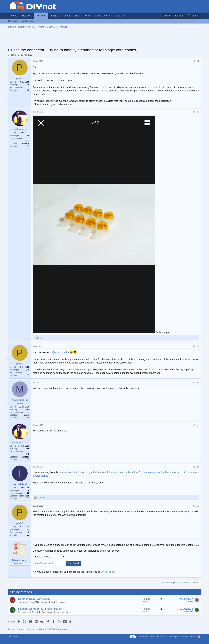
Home (14, 16)
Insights (55, 16)
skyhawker (23, 602)
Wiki (88, 16)
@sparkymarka (60, 352)
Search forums (28, 21)
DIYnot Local (108, 572)
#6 (198, 467)
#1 (198, 61)
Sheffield (26, 144)
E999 (191, 602)
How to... (27, 16)
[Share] (194, 61)
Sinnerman (23, 612)
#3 (198, 346)
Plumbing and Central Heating (55, 612)
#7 (198, 506)
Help (185, 637)
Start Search (73, 563)
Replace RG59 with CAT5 (34, 599)
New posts (13, 21)
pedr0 (14, 55)
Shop (77, 16)
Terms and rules (158, 637)
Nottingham (24, 496)
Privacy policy (174, 637)
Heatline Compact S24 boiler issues (40, 609)
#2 (198, 112)
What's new (101, 16)
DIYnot (13, 637)
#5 (198, 425)
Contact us (143, 637)
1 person (41, 497)
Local (67, 16)
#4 (198, 383)
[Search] (193, 16)
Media (118, 16)
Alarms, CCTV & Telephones (53, 602)
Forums (41, 16)
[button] (110, 16)
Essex (27, 415)
